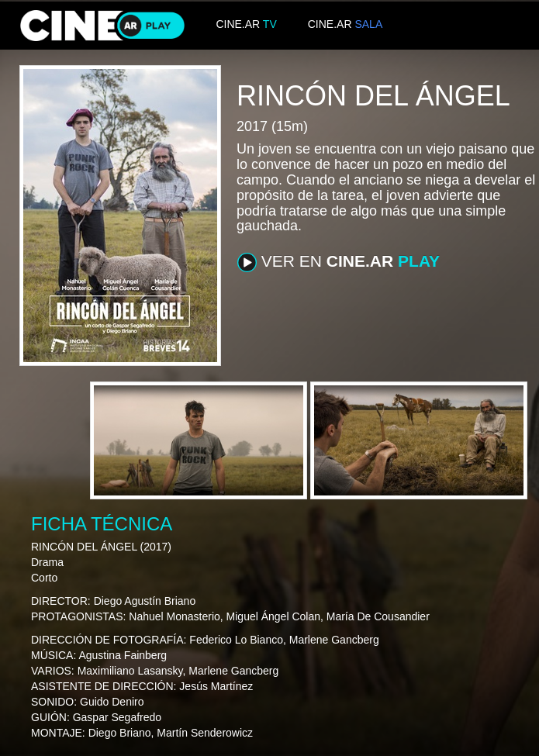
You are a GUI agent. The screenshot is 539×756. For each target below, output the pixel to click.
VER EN (339, 262)
